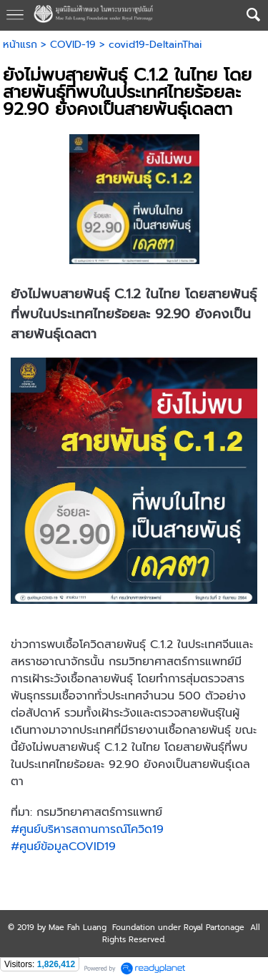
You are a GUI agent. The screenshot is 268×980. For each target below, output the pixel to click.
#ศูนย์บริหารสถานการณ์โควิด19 (87, 829)
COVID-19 (73, 45)
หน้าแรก (20, 45)
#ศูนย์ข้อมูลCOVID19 (63, 847)
